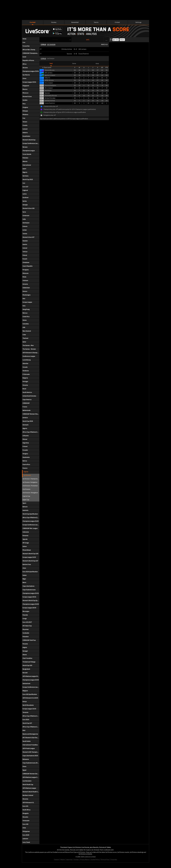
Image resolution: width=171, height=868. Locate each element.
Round (55, 40)
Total (51, 64)
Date (88, 40)
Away (97, 64)
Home (74, 64)
